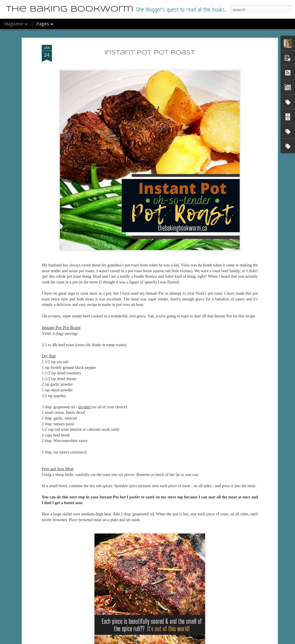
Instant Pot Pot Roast (150, 49)
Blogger (149, 641)
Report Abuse (166, 641)
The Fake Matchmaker (127, 637)
